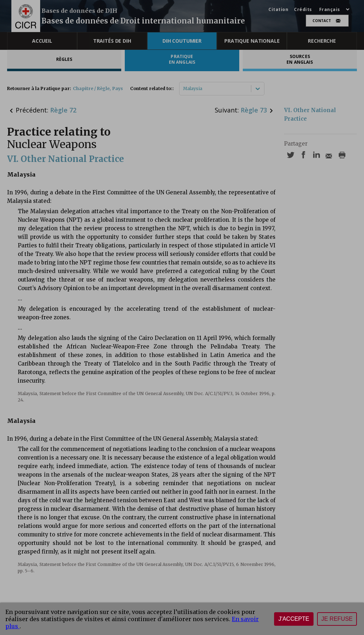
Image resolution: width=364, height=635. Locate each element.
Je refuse (337, 619)
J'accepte (294, 619)
